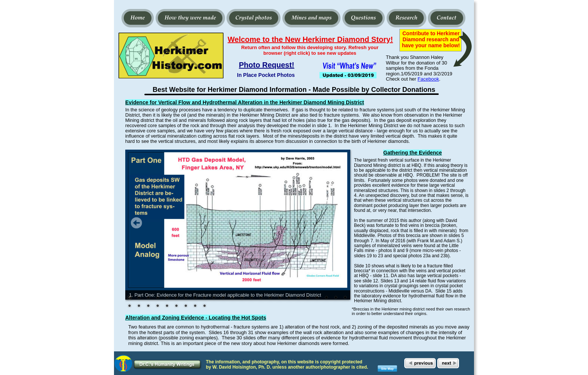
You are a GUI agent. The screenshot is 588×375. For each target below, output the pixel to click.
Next (339, 223)
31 (186, 306)
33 (204, 306)
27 (148, 306)
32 (195, 306)
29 (167, 306)
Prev (136, 223)
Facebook (428, 79)
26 (139, 306)
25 (129, 306)
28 (157, 306)
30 (176, 306)
